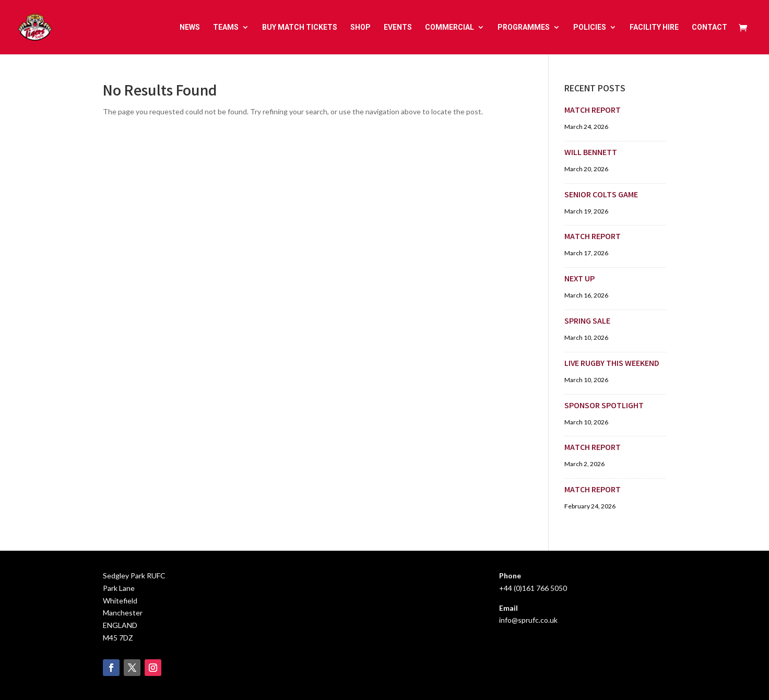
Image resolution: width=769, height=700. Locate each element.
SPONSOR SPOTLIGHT (604, 406)
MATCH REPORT (593, 111)
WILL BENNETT (591, 153)
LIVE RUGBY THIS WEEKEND (612, 364)
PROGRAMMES (524, 27)
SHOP (360, 27)
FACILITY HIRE (654, 27)
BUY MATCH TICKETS (300, 27)
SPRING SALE (587, 322)
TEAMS (226, 27)
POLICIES (590, 27)
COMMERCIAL (449, 27)
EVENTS (398, 27)
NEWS (190, 27)
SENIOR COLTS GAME (601, 195)
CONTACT (709, 27)
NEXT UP (579, 280)
